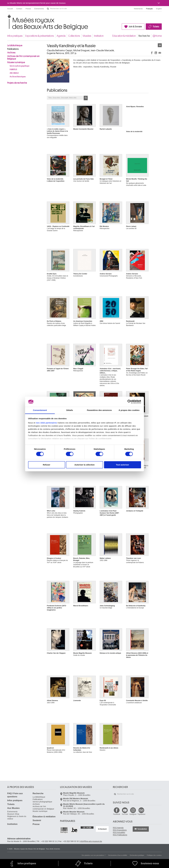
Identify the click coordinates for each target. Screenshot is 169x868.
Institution (99, 36)
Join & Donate (135, 27)
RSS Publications (120, 835)
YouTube (125, 814)
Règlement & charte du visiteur (17, 818)
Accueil (10, 9)
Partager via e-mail (160, 53)
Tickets (156, 27)
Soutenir (37, 820)
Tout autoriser (123, 465)
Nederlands (138, 9)
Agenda (61, 36)
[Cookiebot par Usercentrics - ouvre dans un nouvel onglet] (129, 402)
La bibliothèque (15, 45)
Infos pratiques (15, 36)
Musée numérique (16, 62)
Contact (19, 9)
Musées (87, 36)
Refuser (47, 465)
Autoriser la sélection (85, 465)
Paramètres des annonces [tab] (99, 410)
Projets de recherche (17, 83)
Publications (13, 49)
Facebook (117, 814)
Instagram (133, 814)
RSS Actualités (119, 832)
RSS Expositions (120, 830)
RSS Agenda (118, 828)
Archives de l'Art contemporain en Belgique (23, 57)
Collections (74, 36)
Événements (39, 9)
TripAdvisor (141, 814)
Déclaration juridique (137, 855)
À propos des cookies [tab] (129, 410)
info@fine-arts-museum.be (91, 841)
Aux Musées (13, 808)
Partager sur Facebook (152, 53)
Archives (11, 53)
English (159, 9)
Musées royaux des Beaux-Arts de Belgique (7, 17)
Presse (28, 9)
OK (86, 98)
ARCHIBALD (14, 73)
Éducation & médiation (124, 36)
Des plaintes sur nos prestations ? (94, 855)
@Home (157, 36)
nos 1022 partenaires (46, 423)
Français (149, 9)
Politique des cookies (154, 855)
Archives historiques (18, 77)
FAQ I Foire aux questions (15, 795)
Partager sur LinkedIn (156, 53)
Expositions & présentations (40, 36)
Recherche (144, 36)
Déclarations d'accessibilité (118, 855)
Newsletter (142, 829)
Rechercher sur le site (48, 9)
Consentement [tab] (40, 410)
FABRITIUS (13, 70)
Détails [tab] (70, 410)
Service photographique (19, 66)
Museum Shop (13, 814)
